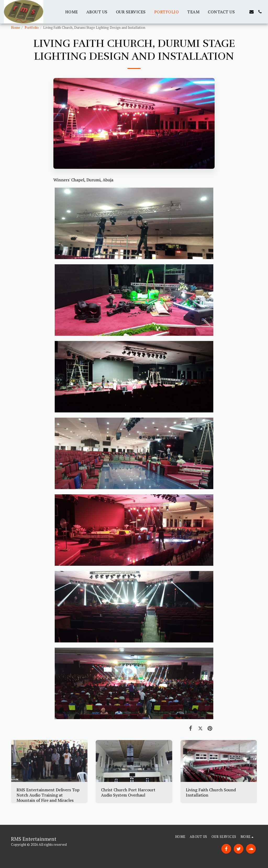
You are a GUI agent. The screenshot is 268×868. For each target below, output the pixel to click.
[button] (243, 12)
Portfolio (32, 28)
